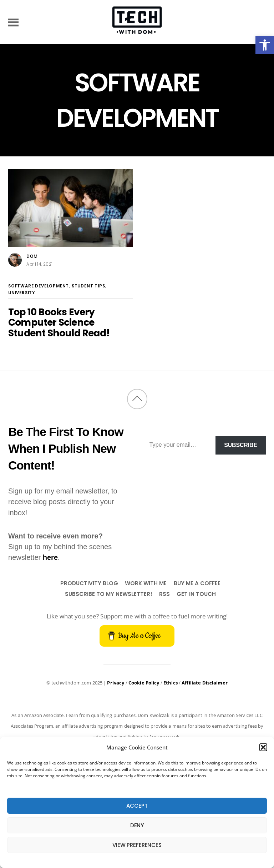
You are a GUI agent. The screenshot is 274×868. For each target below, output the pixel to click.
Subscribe (241, 445)
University (22, 293)
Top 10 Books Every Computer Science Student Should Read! (59, 322)
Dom (32, 256)
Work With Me (146, 583)
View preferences (137, 845)
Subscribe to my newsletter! (109, 594)
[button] (265, 45)
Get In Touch (196, 594)
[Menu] (13, 22)
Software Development (39, 286)
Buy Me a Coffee (197, 583)
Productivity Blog (89, 583)
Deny (137, 825)
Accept (137, 806)
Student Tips (88, 286)
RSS (164, 594)
